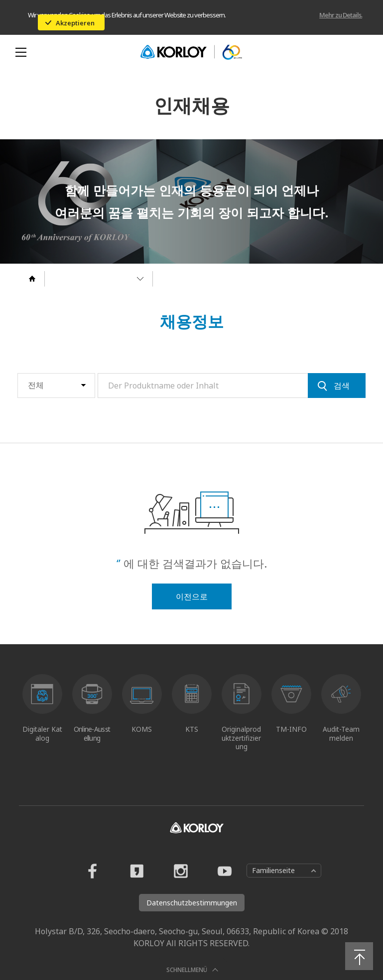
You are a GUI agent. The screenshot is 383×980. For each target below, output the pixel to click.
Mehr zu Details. (341, 15)
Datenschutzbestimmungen (192, 903)
